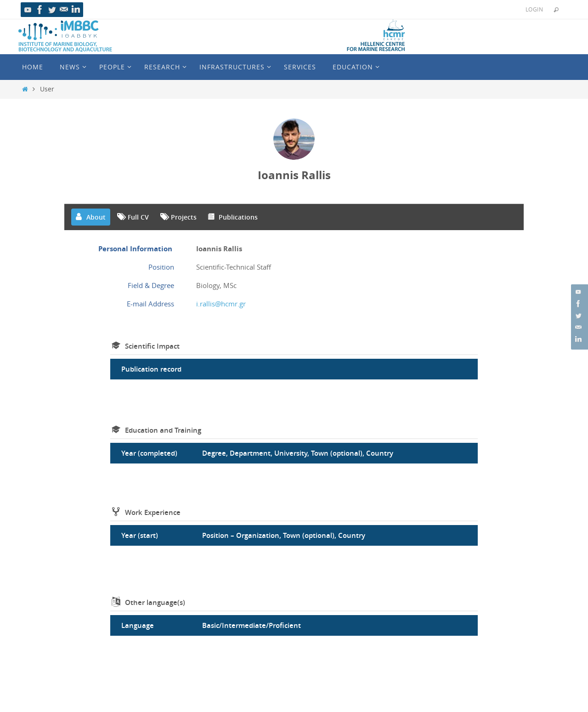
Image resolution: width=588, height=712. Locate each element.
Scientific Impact (152, 346)
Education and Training (163, 430)
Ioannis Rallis (294, 175)
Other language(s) (155, 602)
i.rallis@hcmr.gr (221, 304)
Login (534, 9)
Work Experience (153, 512)
